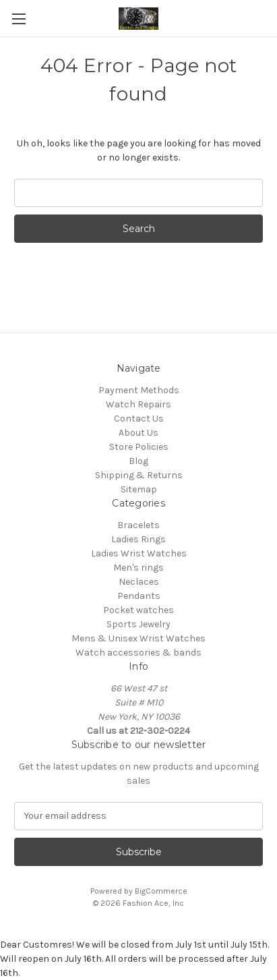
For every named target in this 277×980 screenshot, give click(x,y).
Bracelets (138, 525)
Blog (138, 461)
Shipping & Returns (139, 475)
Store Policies (139, 447)
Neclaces (139, 582)
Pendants (139, 596)
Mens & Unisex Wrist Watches (138, 638)
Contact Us (139, 419)
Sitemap (139, 489)
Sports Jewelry (138, 624)
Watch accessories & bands (138, 653)
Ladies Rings (138, 539)
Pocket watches (138, 610)
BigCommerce (161, 891)
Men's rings (138, 568)
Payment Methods (139, 390)
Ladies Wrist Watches (139, 553)
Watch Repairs (138, 404)
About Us (138, 433)
